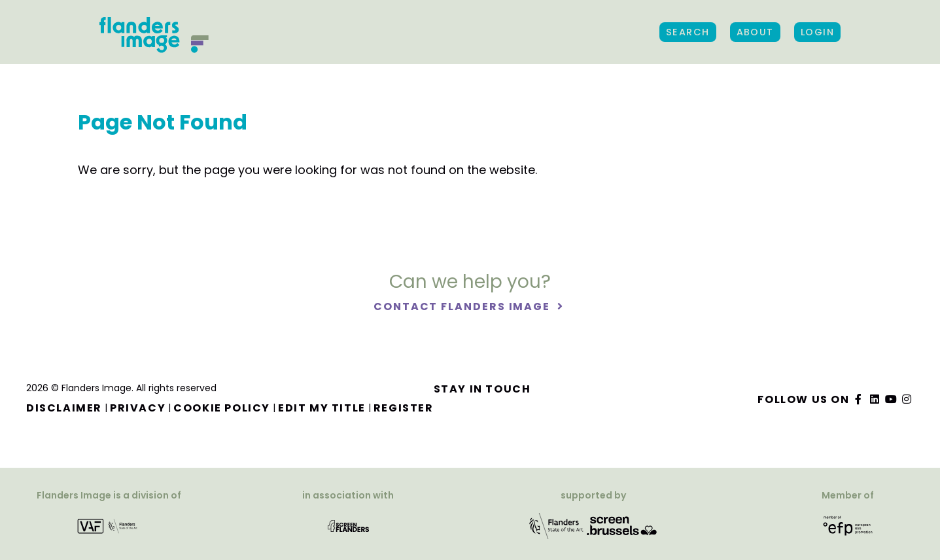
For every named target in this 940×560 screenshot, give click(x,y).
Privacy (138, 408)
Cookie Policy (222, 408)
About (755, 32)
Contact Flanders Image (463, 306)
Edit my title (322, 408)
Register (404, 408)
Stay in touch (482, 389)
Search (688, 32)
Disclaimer (64, 408)
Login (817, 32)
